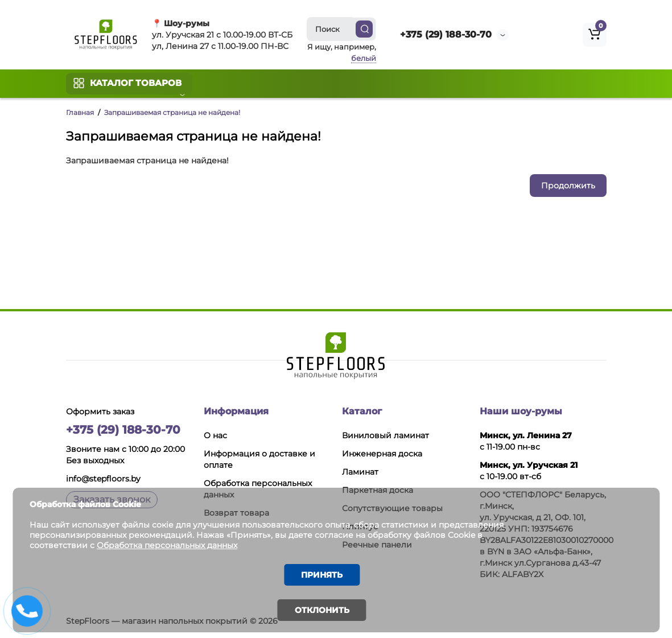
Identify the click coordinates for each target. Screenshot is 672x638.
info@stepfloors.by (103, 479)
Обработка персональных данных (169, 544)
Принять (322, 574)
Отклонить (322, 610)
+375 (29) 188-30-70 (446, 34)
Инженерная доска (382, 454)
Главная (80, 112)
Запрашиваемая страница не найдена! (172, 112)
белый (364, 58)
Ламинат (360, 472)
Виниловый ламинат (386, 435)
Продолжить (568, 186)
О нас (215, 435)
